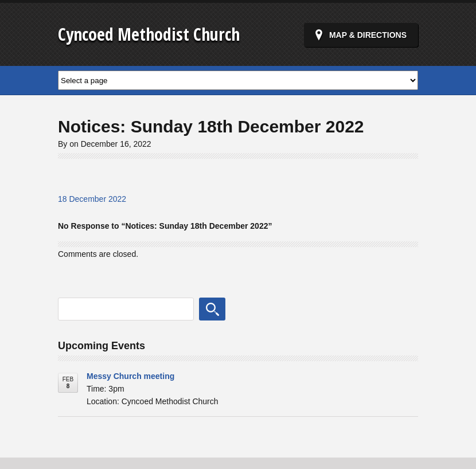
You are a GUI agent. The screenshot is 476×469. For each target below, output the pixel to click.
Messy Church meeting (130, 376)
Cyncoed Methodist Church (149, 34)
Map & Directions (368, 35)
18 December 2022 (92, 199)
